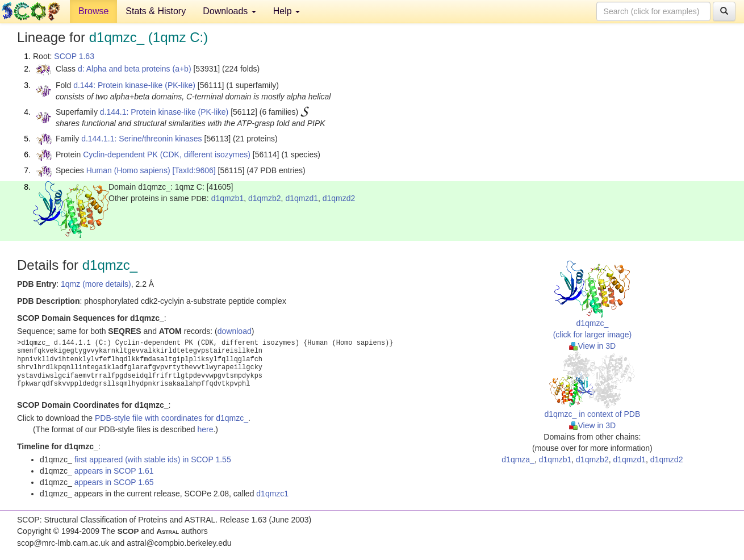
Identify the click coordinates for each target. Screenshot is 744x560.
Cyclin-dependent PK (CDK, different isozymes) (167, 154)
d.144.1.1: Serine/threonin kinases (141, 139)
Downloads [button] (229, 11)
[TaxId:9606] (194, 170)
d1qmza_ (518, 459)
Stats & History (156, 11)
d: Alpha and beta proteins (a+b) (135, 69)
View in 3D (593, 346)
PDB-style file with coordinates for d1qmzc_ (172, 418)
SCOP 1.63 (74, 56)
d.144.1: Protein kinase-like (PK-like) (164, 112)
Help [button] (287, 11)
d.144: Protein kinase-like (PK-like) (134, 85)
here (205, 429)
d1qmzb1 (228, 198)
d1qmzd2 (339, 198)
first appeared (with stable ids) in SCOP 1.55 (153, 459)
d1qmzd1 (302, 198)
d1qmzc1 (272, 494)
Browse (93, 11)
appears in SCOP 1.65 (114, 482)
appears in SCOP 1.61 (114, 471)
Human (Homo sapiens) (128, 170)
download (235, 331)
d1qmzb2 (265, 198)
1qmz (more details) (96, 284)
